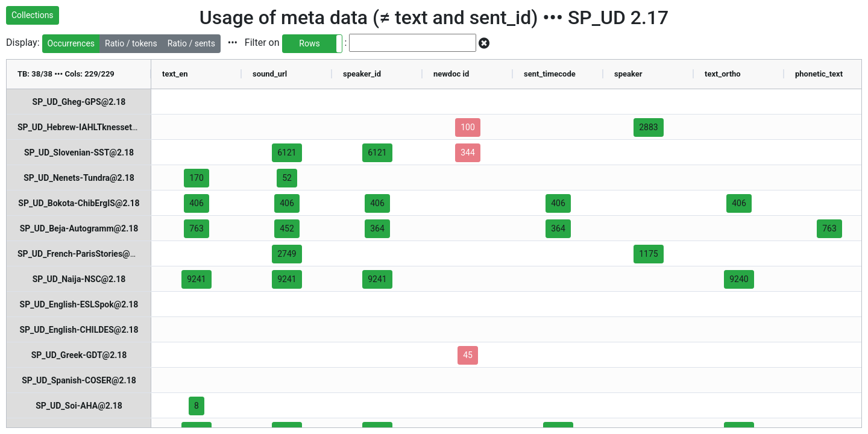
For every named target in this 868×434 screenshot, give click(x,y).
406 (197, 203)
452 (287, 228)
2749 (287, 254)
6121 (287, 153)
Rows (309, 43)
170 (197, 178)
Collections (33, 15)
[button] (312, 44)
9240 (739, 279)
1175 (648, 254)
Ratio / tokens (131, 43)
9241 (196, 279)
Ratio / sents (191, 43)
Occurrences (71, 43)
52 (287, 178)
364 (377, 228)
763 (197, 228)
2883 (648, 127)
